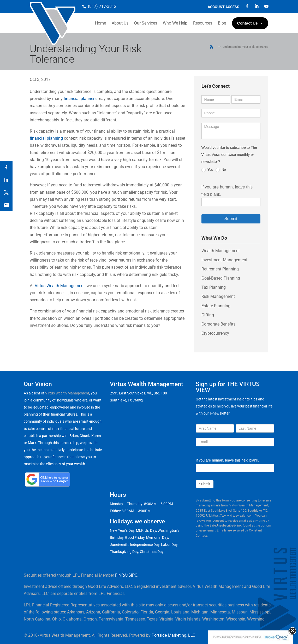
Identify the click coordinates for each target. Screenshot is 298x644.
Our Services (146, 23)
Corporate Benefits (218, 324)
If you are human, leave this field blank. (227, 460)
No (221, 170)
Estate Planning (216, 306)
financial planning (46, 138)
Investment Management (224, 260)
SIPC (133, 575)
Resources (203, 23)
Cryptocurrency (215, 333)
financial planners (80, 99)
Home (100, 23)
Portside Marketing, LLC (173, 635)
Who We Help (175, 23)
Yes (207, 170)
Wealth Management (221, 251)
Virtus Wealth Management (60, 286)
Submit (231, 219)
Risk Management (218, 296)
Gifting (208, 315)
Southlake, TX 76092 (127, 400)
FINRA (121, 575)
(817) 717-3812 (102, 6)
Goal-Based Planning (221, 278)
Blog (222, 23)
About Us (120, 23)
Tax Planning (214, 287)
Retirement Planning (220, 269)
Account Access (223, 7)
